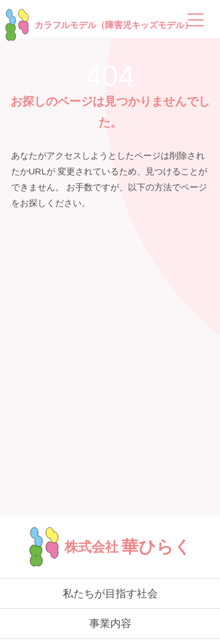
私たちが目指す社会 (110, 594)
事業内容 (110, 624)
